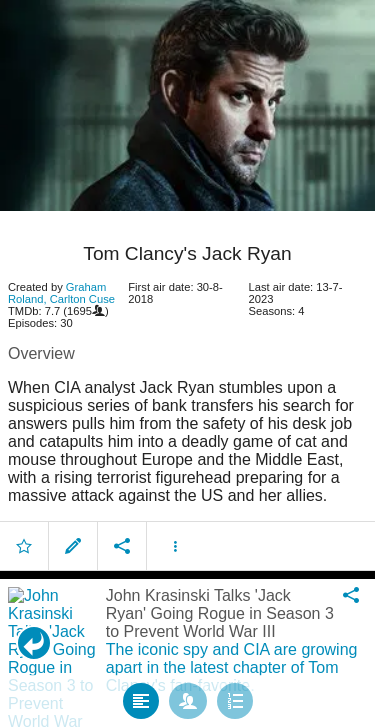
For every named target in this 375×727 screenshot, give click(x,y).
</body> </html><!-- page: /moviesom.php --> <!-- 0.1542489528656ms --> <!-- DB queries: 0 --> (187, 363)
